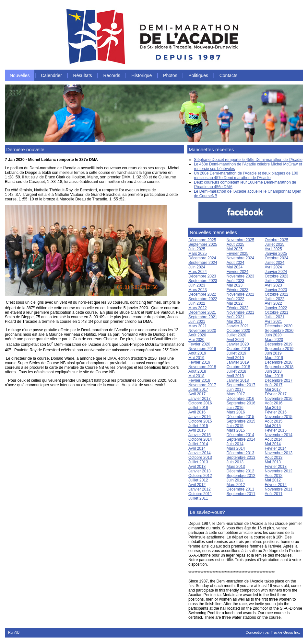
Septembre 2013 (241, 458)
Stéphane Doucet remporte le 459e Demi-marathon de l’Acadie (248, 160)
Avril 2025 (273, 249)
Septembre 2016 (241, 403)
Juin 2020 (273, 335)
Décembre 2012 (240, 471)
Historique (142, 75)
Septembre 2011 (241, 494)
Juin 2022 (197, 303)
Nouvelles (20, 75)
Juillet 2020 (237, 335)
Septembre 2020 (279, 331)
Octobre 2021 (277, 312)
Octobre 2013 (200, 458)
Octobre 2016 (200, 403)
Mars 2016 (236, 412)
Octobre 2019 (238, 349)
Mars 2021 (198, 326)
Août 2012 (274, 476)
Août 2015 (274, 421)
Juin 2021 (197, 322)
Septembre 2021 (203, 317)
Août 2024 (236, 263)
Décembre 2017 (279, 380)
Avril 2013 (197, 467)
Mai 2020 (196, 340)
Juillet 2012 (198, 480)
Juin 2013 (235, 462)
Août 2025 (236, 244)
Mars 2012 (236, 485)
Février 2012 (276, 485)
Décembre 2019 (279, 344)
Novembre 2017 (202, 385)
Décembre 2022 (202, 294)
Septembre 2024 (203, 263)
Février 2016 (276, 412)
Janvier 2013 (200, 471)
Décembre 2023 (202, 276)
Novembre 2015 (279, 417)
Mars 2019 (274, 358)
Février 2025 (237, 254)
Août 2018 (197, 371)
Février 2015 (276, 430)
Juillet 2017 (198, 390)
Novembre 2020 (202, 331)
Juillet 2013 (198, 462)
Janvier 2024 (276, 272)
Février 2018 (199, 380)
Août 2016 (274, 403)
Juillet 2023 (275, 281)
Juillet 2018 (237, 371)
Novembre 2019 (202, 349)
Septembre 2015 (241, 421)
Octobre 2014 (200, 439)
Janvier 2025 (276, 254)
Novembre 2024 (240, 258)
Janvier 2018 (238, 380)
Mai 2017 (273, 390)
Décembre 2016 (240, 399)
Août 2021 (236, 317)
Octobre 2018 (238, 367)
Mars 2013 (236, 467)
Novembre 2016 (279, 399)
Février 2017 (276, 394)
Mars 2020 (274, 340)
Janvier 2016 (200, 417)
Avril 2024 (273, 267)
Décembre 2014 (240, 435)
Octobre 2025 (277, 240)
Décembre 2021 (202, 312)
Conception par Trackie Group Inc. (273, 632)
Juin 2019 (273, 353)
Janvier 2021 (238, 326)
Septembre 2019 (279, 349)
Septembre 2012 (241, 476)
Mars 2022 (198, 308)
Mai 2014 (273, 444)
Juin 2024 (197, 267)
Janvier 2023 (276, 290)
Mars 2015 (236, 430)
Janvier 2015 (200, 435)
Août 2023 (236, 281)
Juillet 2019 (237, 353)
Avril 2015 (197, 430)
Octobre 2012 (200, 476)
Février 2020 (199, 344)
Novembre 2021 (240, 312)
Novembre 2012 (279, 471)
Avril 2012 (197, 485)
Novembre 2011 (279, 489)
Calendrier (51, 75)
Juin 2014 (235, 444)
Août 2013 (274, 458)
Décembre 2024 (202, 258)
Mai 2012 (273, 480)
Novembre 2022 (240, 294)
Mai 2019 (196, 358)
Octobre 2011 (200, 494)
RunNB (14, 632)
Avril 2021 (273, 322)
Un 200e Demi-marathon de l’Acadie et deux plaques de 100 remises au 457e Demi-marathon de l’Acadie (246, 175)
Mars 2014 (236, 448)
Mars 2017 (236, 394)
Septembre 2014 (241, 439)
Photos (170, 75)
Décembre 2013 (240, 453)
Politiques (198, 75)
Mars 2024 (198, 272)
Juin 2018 (273, 371)
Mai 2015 (273, 426)
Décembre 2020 (279, 326)
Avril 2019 (235, 358)
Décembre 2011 (240, 489)
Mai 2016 (273, 408)
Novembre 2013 (279, 453)
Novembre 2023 (240, 276)
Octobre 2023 (277, 276)
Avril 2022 (273, 303)
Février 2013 (276, 467)
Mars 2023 (198, 290)
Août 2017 (274, 385)
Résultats (82, 75)
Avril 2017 (197, 394)
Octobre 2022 (277, 294)
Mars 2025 (198, 254)
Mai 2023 (235, 285)
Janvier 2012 (200, 489)
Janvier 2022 (276, 308)
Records (112, 75)
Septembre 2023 (203, 281)
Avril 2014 (197, 448)
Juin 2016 (235, 408)
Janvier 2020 (238, 344)
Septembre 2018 (279, 367)
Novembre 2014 (279, 435)
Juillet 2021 (275, 317)
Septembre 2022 (203, 299)
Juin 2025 (197, 249)
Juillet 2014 (198, 444)
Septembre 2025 (203, 244)
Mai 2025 (235, 249)
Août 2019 (197, 353)
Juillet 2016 (198, 408)
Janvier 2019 (238, 362)
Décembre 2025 (202, 240)
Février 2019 (199, 362)
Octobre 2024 (277, 258)
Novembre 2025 (240, 240)
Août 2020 (197, 335)
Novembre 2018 (202, 367)
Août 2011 (274, 494)
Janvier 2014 (200, 453)
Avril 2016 (197, 412)
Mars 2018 (274, 376)
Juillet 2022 (275, 299)
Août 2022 (236, 299)
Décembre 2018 (279, 362)
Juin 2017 (235, 390)
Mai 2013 (273, 462)
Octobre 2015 (200, 421)
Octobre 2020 (238, 331)
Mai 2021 (235, 322)
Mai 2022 (235, 303)
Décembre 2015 (240, 417)
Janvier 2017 (200, 399)
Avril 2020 (235, 340)
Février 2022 (237, 308)
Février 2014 (276, 448)
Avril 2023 (273, 285)
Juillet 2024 (275, 263)
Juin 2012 (235, 480)
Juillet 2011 (198, 498)
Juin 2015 (235, 426)
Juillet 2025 (275, 244)
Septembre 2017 (241, 385)
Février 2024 (237, 272)
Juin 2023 (197, 285)
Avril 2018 (235, 376)
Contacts (228, 75)
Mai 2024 (235, 267)
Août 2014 (274, 439)
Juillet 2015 (198, 426)
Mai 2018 (196, 376)
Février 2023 (237, 290)
